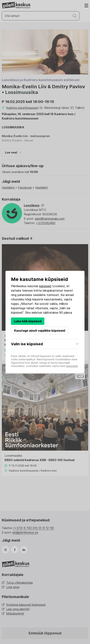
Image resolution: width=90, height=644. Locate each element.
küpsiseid (45, 286)
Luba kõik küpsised (28, 321)
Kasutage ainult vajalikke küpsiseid (40, 331)
